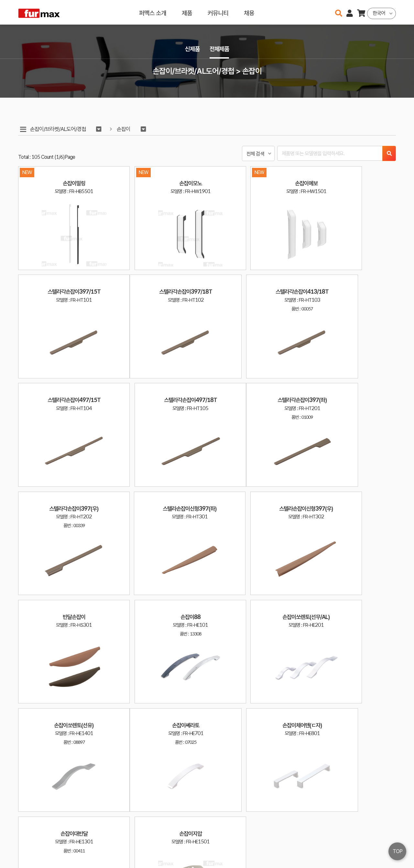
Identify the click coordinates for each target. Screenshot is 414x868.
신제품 (191, 49)
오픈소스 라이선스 (31, 860)
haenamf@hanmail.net (323, 838)
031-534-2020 (317, 848)
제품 (187, 12)
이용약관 (369, 838)
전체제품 (220, 49)
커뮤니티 (218, 12)
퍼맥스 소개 (153, 12)
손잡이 (125, 129)
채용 (249, 12)
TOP (398, 851)
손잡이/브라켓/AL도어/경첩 (59, 129)
